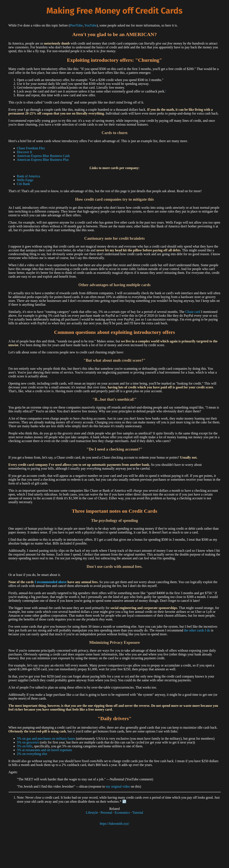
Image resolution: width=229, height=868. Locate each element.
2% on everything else (32, 754)
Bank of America (29, 176)
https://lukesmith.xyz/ (114, 824)
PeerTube (76, 25)
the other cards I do (197, 630)
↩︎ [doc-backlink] (124, 801)
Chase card (193, 312)
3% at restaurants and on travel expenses (44, 750)
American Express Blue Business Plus (43, 160)
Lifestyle (92, 813)
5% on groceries (28, 742)
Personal (106, 813)
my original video (118, 786)
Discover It (25, 152)
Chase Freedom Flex (31, 148)
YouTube (90, 25)
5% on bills (25, 746)
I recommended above (51, 582)
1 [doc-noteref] (166, 91)
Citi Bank (24, 184)
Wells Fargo (25, 180)
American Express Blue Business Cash (43, 156)
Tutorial (138, 813)
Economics (122, 813)
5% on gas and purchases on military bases (46, 738)
